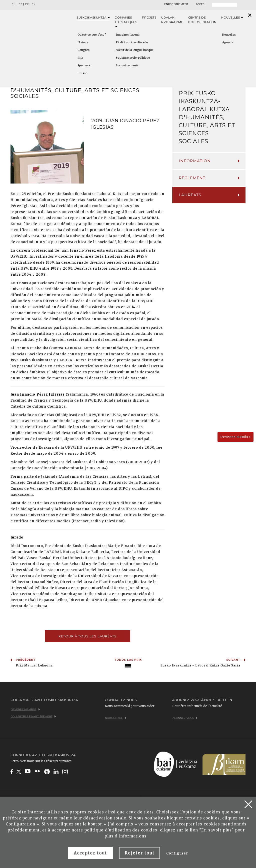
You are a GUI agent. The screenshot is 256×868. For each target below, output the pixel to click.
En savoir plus (216, 830)
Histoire (83, 42)
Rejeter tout (139, 853)
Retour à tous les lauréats (88, 636)
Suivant (233, 660)
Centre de (202, 20)
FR (27, 4)
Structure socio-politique (133, 58)
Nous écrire (116, 718)
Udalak (172, 20)
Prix (80, 58)
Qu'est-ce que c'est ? (92, 35)
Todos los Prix (128, 660)
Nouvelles (232, 17)
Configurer (177, 853)
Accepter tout (90, 853)
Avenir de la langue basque (135, 50)
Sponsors (84, 65)
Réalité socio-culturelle (132, 42)
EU (14, 4)
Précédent (26, 660)
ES (20, 4)
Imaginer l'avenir (128, 35)
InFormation (209, 161)
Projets (149, 17)
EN (34, 4)
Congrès (83, 50)
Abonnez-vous (185, 718)
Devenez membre (235, 437)
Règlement (209, 178)
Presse (82, 73)
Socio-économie (127, 65)
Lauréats (209, 195)
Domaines (126, 21)
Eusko (93, 18)
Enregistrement (176, 4)
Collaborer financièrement (33, 716)
